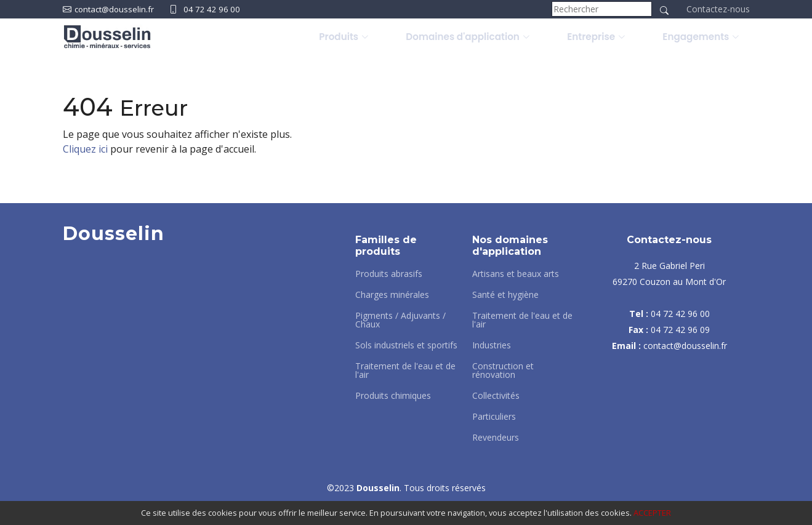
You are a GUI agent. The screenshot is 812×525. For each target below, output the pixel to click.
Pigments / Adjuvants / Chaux (400, 320)
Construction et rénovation (503, 371)
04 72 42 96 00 (217, 9)
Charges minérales (392, 295)
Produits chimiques (393, 396)
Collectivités (496, 396)
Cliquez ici (85, 149)
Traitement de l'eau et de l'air (405, 371)
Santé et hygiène (505, 295)
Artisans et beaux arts (516, 274)
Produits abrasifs (389, 274)
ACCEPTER (652, 513)
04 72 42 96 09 (680, 330)
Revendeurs (496, 438)
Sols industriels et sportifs (406, 345)
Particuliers (494, 417)
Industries (492, 345)
